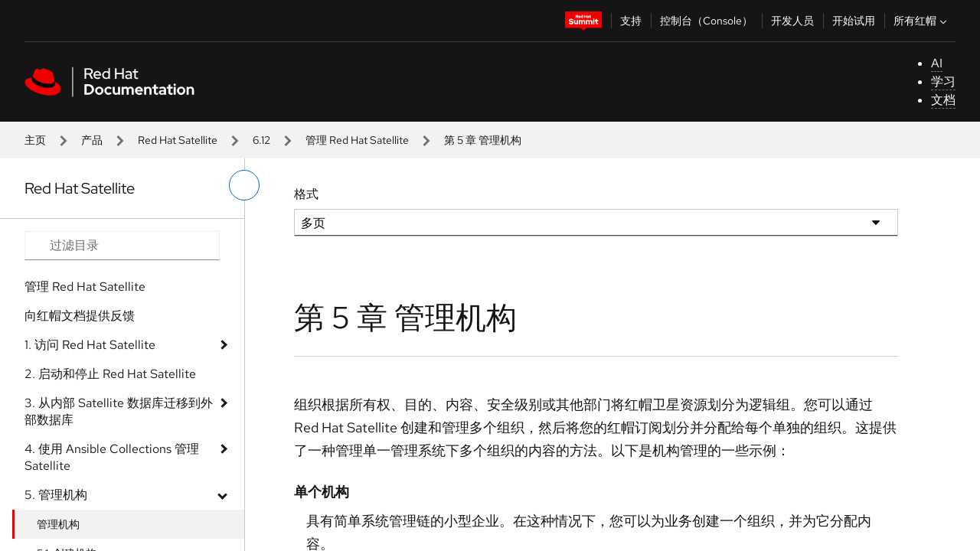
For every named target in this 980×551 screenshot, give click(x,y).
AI (937, 63)
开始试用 (854, 21)
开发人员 (792, 21)
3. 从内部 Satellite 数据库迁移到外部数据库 (119, 411)
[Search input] (122, 246)
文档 (943, 100)
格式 (306, 194)
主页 (35, 140)
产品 (92, 140)
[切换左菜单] (244, 185)
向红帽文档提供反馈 (80, 316)
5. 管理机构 (56, 495)
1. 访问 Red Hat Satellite (90, 345)
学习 (943, 82)
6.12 (261, 140)
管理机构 (58, 524)
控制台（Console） (706, 21)
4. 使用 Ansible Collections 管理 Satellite (112, 457)
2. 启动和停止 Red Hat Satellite (110, 374)
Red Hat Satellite (178, 140)
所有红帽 (922, 21)
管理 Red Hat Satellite (357, 140)
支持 (631, 21)
